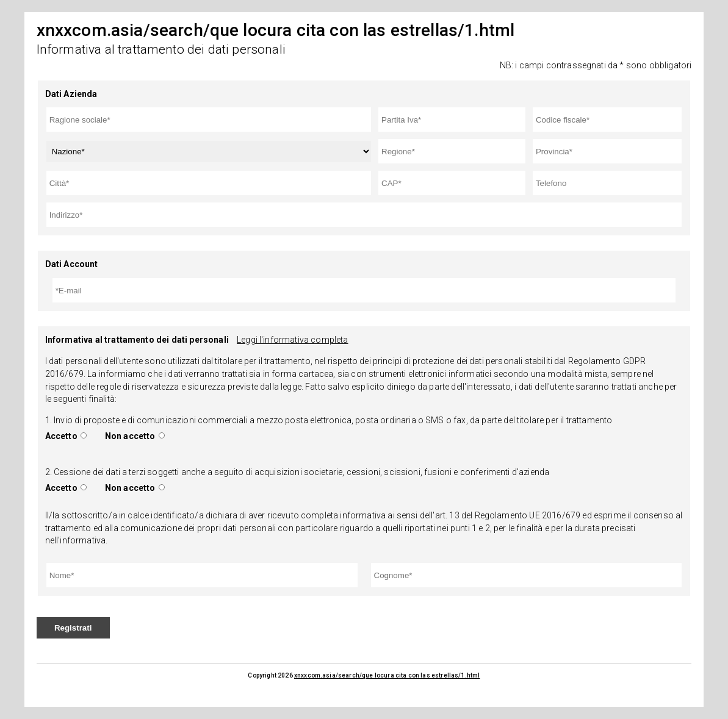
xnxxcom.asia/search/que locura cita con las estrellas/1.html (387, 675)
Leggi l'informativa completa (292, 340)
